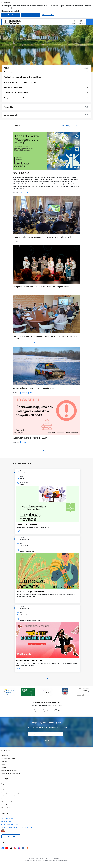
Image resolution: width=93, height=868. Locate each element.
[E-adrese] (5, 831)
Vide (34, 343)
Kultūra (29, 193)
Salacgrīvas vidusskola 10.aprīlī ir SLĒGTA (30, 438)
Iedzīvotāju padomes (8, 805)
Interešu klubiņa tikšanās (26, 525)
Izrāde (19, 600)
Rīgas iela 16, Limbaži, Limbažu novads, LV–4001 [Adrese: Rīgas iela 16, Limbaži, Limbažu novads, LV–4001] (19, 827)
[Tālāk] (88, 692)
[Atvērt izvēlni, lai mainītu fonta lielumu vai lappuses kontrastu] (81, 22)
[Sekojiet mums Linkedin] (23, 848)
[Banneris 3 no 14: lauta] (47, 692)
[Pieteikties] (46, 740)
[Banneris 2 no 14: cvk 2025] (28, 692)
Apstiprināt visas (31, 15)
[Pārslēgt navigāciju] (90, 22)
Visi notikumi (46, 679)
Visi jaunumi (47, 451)
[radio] (35, 711)
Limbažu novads (26, 343)
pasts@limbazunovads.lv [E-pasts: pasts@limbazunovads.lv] (11, 824)
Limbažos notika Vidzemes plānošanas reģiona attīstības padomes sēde (42, 237)
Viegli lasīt (4, 784)
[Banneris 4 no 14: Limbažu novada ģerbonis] (65, 692)
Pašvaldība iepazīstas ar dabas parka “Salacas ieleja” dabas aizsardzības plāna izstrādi (45, 337)
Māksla (23, 291)
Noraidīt (11, 15)
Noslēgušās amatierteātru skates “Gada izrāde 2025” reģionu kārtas (41, 287)
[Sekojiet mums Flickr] (19, 848)
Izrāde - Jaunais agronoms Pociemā (31, 591)
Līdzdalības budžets (8, 802)
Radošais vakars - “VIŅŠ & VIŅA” (29, 660)
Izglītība (24, 442)
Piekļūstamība (6, 790)
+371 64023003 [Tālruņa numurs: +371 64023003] (9, 818)
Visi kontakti (11, 836)
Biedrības (24, 393)
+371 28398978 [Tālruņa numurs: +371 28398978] (9, 821)
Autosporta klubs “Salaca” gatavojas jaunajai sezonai (34, 388)
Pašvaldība (5, 755)
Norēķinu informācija (8, 758)
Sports (31, 393)
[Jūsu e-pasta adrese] (46, 734)
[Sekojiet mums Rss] (27, 848)
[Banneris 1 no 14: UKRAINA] (9, 692)
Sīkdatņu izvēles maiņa (9, 808)
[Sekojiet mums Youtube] (7, 848)
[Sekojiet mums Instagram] (15, 848)
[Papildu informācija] (11, 831)
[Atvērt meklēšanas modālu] (74, 22)
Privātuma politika (7, 787)
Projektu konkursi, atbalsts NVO (11, 773)
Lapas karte (5, 799)
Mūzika (22, 193)
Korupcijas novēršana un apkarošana (13, 793)
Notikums (20, 669)
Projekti (4, 764)
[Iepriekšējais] (5, 692)
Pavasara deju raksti (21, 173)
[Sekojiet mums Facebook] (3, 848)
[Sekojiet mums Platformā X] (11, 848)
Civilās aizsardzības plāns (9, 796)
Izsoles (4, 767)
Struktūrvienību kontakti (9, 770)
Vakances (4, 761)
